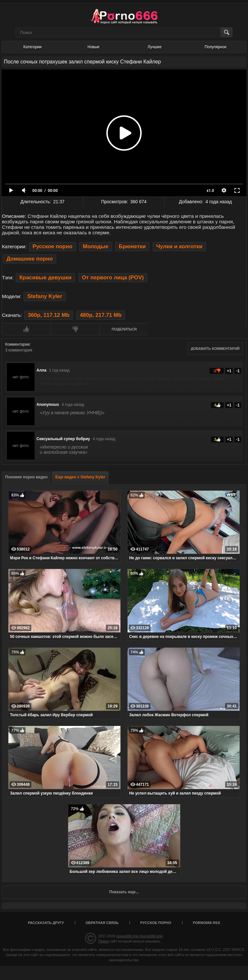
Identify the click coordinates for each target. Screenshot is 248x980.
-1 (238, 371)
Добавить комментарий (215, 349)
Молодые (95, 246)
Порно (103, 941)
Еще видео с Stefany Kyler (80, 477)
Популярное (216, 47)
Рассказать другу (46, 923)
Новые (93, 47)
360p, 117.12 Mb (49, 315)
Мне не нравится (75, 329)
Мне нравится (26, 329)
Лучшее (155, 47)
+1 (229, 371)
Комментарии (17, 344)
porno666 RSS (206, 923)
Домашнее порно (30, 259)
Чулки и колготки (179, 246)
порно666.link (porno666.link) (140, 936)
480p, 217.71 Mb (101, 315)
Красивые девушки (45, 278)
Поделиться (124, 329)
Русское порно (52, 246)
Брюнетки (132, 246)
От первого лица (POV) (113, 278)
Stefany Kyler (45, 296)
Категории (32, 47)
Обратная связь (102, 923)
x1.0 (210, 191)
